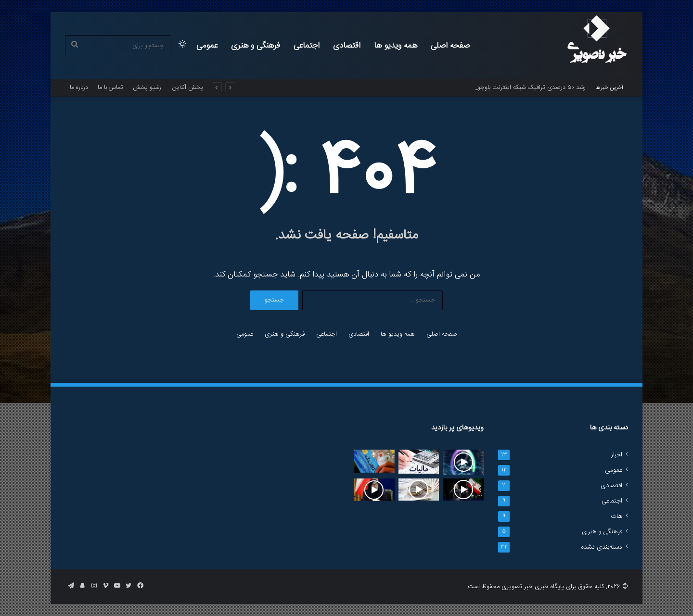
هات (616, 516)
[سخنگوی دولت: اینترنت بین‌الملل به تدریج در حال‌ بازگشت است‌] (374, 490)
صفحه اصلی (450, 46)
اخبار (616, 455)
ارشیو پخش (148, 88)
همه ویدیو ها (396, 46)
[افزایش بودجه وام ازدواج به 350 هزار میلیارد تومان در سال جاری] (419, 490)
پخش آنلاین (188, 88)
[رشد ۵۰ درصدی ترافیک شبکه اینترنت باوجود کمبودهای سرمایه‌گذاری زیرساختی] (463, 462)
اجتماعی (307, 46)
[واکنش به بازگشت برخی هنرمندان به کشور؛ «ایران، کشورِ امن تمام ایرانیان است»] (463, 490)
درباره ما (79, 88)
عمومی (207, 46)
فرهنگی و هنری (256, 46)
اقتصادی (347, 46)
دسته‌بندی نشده (602, 547)
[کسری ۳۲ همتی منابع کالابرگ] (374, 461)
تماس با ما (110, 88)
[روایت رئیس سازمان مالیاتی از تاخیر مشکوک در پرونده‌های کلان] (419, 462)
